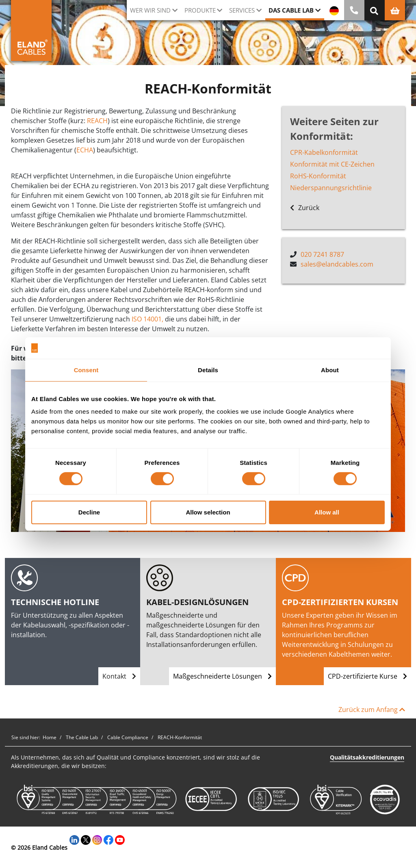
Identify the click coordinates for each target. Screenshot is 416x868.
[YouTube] (120, 839)
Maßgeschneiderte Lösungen (222, 676)
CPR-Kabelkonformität (324, 152)
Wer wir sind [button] (150, 10)
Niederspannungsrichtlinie (331, 188)
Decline (89, 512)
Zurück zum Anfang (372, 710)
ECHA (85, 150)
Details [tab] (208, 370)
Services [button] (242, 10)
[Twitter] (86, 839)
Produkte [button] (200, 10)
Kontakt (119, 676)
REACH (97, 121)
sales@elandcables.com (337, 264)
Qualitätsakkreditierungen (367, 757)
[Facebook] (108, 839)
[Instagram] (97, 839)
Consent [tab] (86, 370)
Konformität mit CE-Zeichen (332, 164)
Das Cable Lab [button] (291, 10)
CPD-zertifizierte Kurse (367, 676)
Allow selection (208, 512)
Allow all (327, 512)
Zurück (305, 208)
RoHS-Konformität (318, 176)
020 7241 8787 (322, 254)
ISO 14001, (147, 319)
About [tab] (330, 370)
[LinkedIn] (74, 839)
